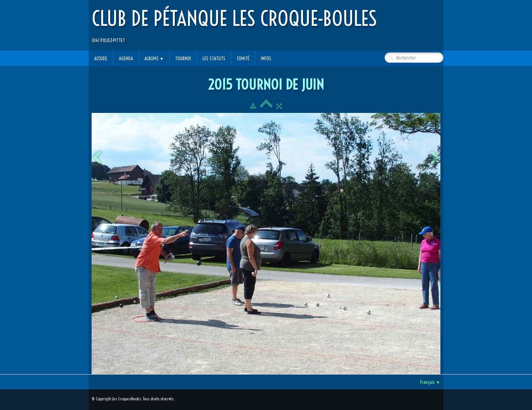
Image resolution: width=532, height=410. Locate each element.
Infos (266, 58)
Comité (243, 58)
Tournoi (183, 58)
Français (430, 382)
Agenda (126, 58)
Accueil (101, 58)
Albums (154, 58)
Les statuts (214, 58)
